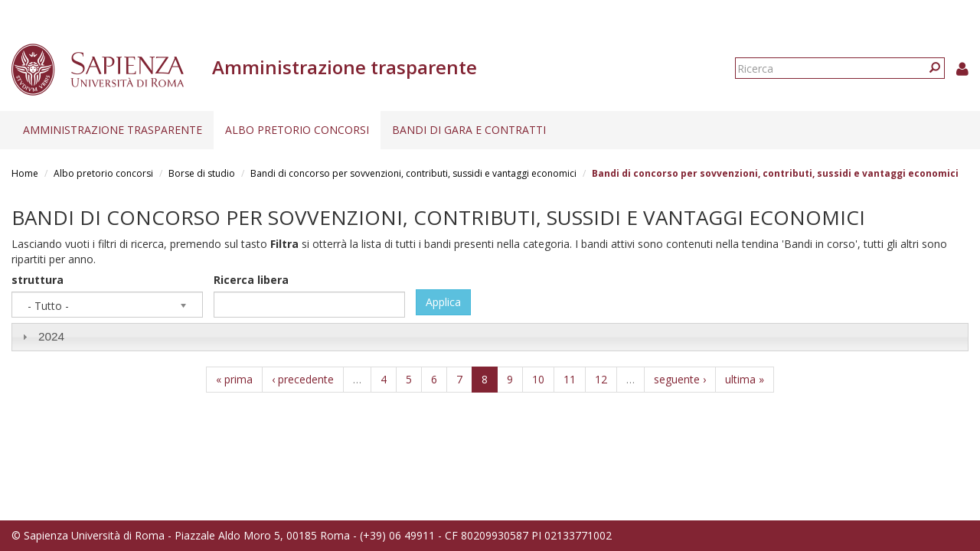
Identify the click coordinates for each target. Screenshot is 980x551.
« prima (234, 379)
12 (601, 379)
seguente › (680, 379)
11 (570, 379)
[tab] (490, 337)
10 (538, 379)
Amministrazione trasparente (113, 130)
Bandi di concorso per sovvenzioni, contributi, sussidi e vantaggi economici (413, 173)
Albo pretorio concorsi (297, 130)
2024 (51, 336)
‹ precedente (303, 379)
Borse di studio (202, 173)
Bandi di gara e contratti (469, 130)
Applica (443, 302)
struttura (38, 280)
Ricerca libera (251, 280)
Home (25, 173)
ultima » (745, 379)
